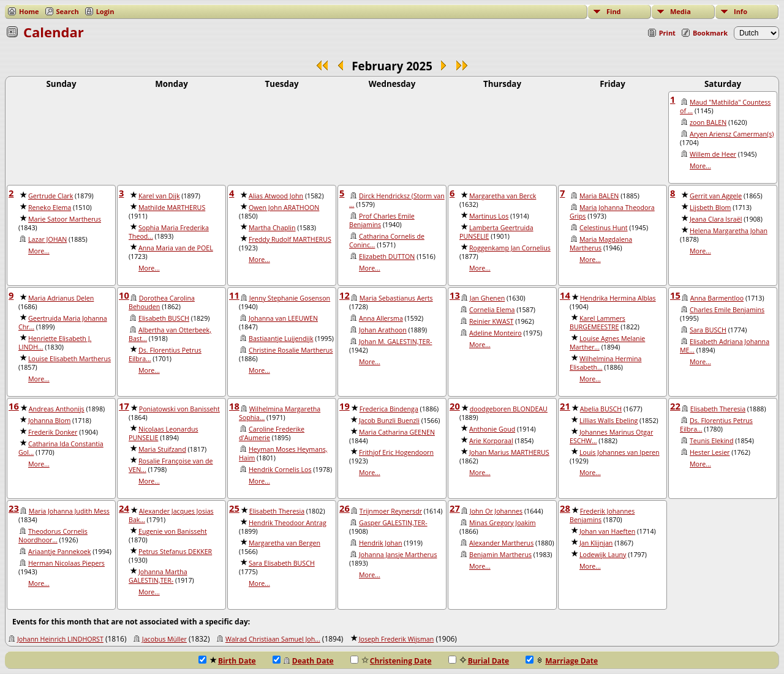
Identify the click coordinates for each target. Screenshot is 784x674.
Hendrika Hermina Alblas (618, 298)
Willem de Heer (713, 154)
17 (124, 406)
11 (234, 295)
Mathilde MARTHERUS (172, 208)
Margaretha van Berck (503, 196)
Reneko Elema (50, 208)
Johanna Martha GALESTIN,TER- (158, 576)
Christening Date (391, 661)
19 (345, 406)
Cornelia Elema (492, 310)
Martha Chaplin (272, 228)
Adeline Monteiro (496, 333)
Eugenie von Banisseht (173, 531)
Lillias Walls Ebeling (609, 421)
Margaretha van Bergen (285, 543)
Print (667, 33)
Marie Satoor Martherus (65, 219)
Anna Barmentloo (717, 298)
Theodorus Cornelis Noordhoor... (53, 536)
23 (14, 508)
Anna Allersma (381, 318)
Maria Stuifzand (162, 449)
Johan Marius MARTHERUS (509, 452)
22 (675, 406)
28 (565, 508)
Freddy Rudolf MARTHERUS (290, 239)
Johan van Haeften (607, 531)
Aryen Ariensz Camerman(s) (732, 134)
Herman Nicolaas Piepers (66, 563)
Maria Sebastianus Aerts (396, 298)
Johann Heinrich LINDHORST (60, 639)
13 (455, 295)
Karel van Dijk (159, 196)
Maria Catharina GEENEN (397, 432)
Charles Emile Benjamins (727, 310)
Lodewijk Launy (603, 555)
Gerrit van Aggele (716, 196)
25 (234, 508)
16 (14, 406)
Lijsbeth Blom (710, 208)
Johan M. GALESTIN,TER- (395, 342)
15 (675, 295)
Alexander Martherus (501, 543)
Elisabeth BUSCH (164, 318)
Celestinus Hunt (604, 228)
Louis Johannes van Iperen (620, 452)
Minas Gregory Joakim (503, 523)
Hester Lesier (710, 452)
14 (565, 295)
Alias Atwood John (276, 196)
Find (614, 11)
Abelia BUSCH (601, 409)
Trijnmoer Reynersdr (391, 511)
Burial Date (479, 661)
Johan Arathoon (383, 330)
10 (124, 295)
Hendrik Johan (381, 543)
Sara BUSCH (708, 330)
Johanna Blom (49, 421)
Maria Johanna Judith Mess (69, 511)
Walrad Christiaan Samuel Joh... (273, 639)
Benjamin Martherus (500, 555)
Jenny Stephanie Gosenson (290, 298)
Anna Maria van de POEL (176, 248)
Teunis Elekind (711, 441)
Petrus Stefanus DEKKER (175, 552)
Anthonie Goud (492, 429)
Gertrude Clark (51, 196)
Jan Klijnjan (596, 543)
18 (234, 406)
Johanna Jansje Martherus (398, 555)
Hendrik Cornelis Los (280, 470)
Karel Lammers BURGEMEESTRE (597, 323)
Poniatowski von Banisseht (179, 409)
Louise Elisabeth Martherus (70, 359)
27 (455, 508)
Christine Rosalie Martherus (291, 350)
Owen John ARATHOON (284, 208)
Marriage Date (562, 661)
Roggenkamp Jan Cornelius (510, 248)
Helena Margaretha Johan (729, 231)
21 (565, 406)
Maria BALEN (599, 196)
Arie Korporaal (491, 441)
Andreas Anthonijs (57, 409)
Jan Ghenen (487, 298)
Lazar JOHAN (47, 239)
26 (345, 508)
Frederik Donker (53, 432)
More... (700, 166)
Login (105, 11)
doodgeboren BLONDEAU (509, 409)
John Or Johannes (496, 511)
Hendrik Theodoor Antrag (288, 523)
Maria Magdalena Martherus (601, 244)
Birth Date (227, 661)
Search (68, 11)
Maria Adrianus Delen (61, 298)
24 (124, 508)
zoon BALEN (708, 122)
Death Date (303, 661)
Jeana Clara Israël (716, 219)
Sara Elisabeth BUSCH (282, 563)
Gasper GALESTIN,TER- (393, 523)
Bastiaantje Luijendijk (281, 339)
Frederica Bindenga (389, 409)
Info (741, 11)
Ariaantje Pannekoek (59, 552)
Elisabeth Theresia (718, 409)
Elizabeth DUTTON (387, 256)
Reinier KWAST (491, 321)
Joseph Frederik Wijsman (397, 639)
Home (29, 11)
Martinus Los (489, 216)
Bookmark (710, 33)
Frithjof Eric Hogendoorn (396, 452)
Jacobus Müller (164, 639)
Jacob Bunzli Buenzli (389, 421)
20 (455, 406)
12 (345, 295)
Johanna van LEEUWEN (283, 318)
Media (680, 11)
